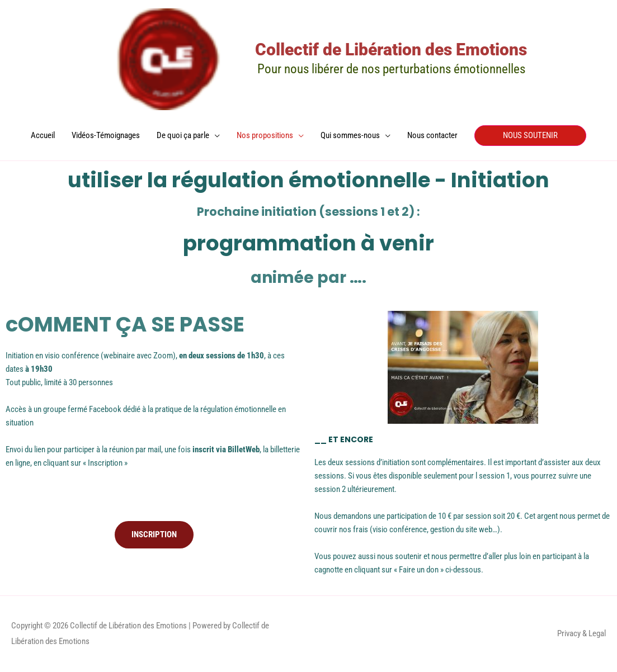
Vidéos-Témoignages (106, 135)
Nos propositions (265, 135)
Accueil (43, 135)
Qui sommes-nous (350, 135)
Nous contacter (432, 135)
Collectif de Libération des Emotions (391, 49)
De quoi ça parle (183, 135)
